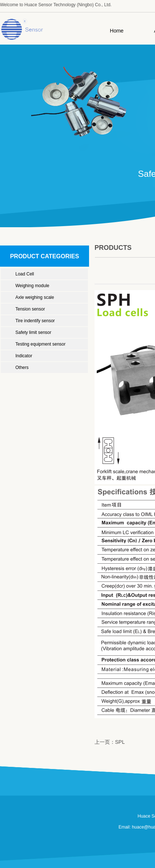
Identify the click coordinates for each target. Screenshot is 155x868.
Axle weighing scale (35, 297)
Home (117, 31)
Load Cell (25, 274)
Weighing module (32, 286)
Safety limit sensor (33, 332)
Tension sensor (30, 309)
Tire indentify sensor (35, 321)
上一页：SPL (110, 742)
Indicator (24, 356)
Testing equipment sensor (40, 344)
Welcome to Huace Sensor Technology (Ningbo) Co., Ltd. (56, 5)
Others (22, 368)
